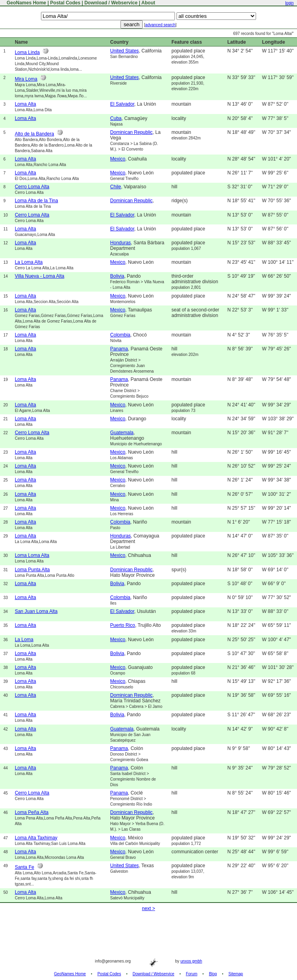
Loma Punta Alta (32, 570)
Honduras (120, 243)
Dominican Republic (131, 132)
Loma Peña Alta (32, 812)
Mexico (118, 159)
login (289, 3)
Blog (213, 974)
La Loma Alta (29, 262)
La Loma (24, 640)
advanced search (160, 25)
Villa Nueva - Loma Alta (40, 276)
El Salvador (122, 104)
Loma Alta (25, 104)
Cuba (116, 118)
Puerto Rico (123, 625)
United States (124, 51)
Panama (119, 349)
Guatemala (122, 433)
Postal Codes (65, 3)
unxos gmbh (191, 961)
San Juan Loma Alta (36, 611)
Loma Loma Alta (32, 555)
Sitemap (236, 974)
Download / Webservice (111, 3)
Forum (191, 974)
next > (148, 908)
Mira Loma (26, 79)
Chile (115, 187)
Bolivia (117, 276)
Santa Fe (24, 867)
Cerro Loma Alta (32, 187)
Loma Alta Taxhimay (36, 838)
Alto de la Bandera (34, 134)
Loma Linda (27, 52)
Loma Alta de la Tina (36, 201)
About (148, 3)
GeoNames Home (26, 3)
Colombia (120, 335)
